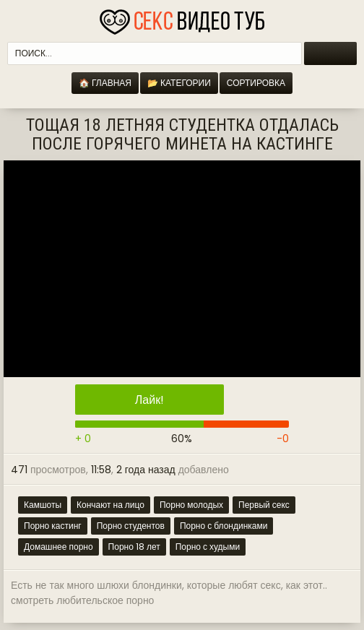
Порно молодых (191, 505)
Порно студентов (131, 526)
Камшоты (43, 505)
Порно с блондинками (224, 526)
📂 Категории (179, 83)
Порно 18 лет (134, 547)
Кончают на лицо (110, 505)
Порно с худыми (208, 547)
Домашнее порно (58, 547)
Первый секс (264, 505)
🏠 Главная (105, 83)
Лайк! (149, 400)
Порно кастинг (53, 526)
